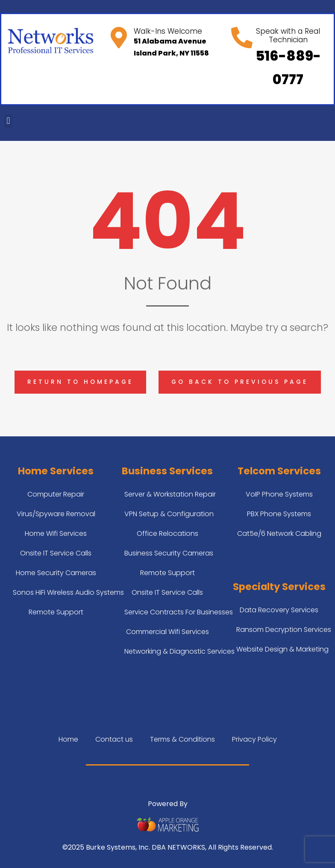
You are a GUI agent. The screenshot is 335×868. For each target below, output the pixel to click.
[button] (8, 121)
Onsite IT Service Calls (56, 553)
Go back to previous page (240, 382)
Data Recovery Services (279, 610)
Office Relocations (167, 533)
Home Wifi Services (56, 533)
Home (68, 739)
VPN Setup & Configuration (169, 514)
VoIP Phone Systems (279, 494)
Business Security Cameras (169, 553)
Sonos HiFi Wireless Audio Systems (68, 592)
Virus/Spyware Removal (56, 514)
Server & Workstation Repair (170, 494)
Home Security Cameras (56, 573)
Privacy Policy (254, 739)
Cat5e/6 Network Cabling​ (279, 533)
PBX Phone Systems (279, 514)
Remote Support (56, 612)
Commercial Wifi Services (167, 632)
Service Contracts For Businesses (179, 612)
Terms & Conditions (182, 739)
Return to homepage (80, 382)
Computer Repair (56, 494)
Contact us (114, 739)
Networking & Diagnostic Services (179, 651)
